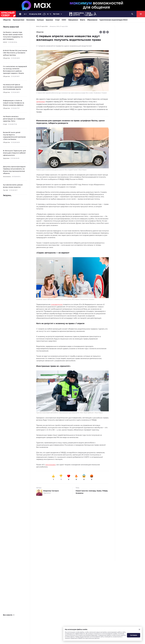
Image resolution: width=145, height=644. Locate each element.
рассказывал (51, 465)
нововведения (57, 304)
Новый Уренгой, (82, 491)
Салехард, (93, 491)
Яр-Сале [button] (56, 14)
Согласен (134, 635)
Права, (99, 491)
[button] (72, 149)
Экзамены (79, 493)
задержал (41, 102)
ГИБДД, (105, 491)
